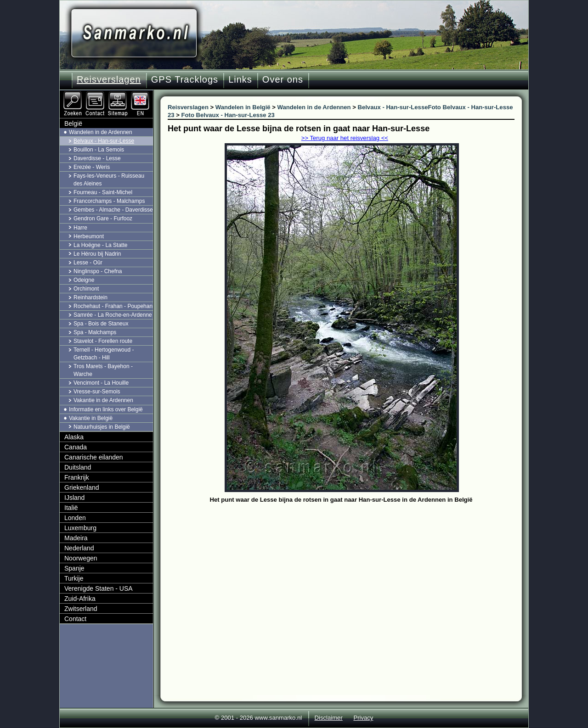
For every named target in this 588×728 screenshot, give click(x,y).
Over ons (283, 79)
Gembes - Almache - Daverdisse (113, 210)
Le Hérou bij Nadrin (97, 254)
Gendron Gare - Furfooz (103, 218)
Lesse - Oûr (88, 263)
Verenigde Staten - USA (99, 588)
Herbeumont (89, 236)
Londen (75, 518)
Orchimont (86, 289)
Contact (75, 619)
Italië (71, 508)
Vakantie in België (91, 418)
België (73, 123)
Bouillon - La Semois (99, 150)
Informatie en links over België (106, 409)
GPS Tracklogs (185, 79)
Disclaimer (329, 718)
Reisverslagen (109, 79)
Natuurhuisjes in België (102, 427)
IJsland (74, 498)
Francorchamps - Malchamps (109, 201)
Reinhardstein (90, 297)
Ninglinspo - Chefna (98, 271)
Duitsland (78, 467)
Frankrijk (77, 477)
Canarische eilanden (94, 457)
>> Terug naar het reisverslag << (345, 138)
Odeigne (84, 280)
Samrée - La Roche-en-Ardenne (113, 315)
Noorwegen (81, 558)
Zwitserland (81, 609)
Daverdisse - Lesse (97, 158)
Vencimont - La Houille (101, 383)
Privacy (363, 718)
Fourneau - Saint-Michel (103, 192)
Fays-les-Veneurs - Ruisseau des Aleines (109, 180)
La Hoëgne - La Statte (100, 245)
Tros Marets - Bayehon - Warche (103, 370)
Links (240, 79)
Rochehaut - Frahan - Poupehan (113, 306)
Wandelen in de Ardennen (101, 132)
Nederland (79, 548)
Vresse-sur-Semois (97, 392)
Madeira (76, 538)
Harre (80, 228)
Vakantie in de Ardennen (103, 400)
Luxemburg (80, 528)
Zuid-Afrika (80, 599)
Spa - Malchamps (95, 332)
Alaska (74, 437)
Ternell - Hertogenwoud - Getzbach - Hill (104, 354)
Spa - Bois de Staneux (101, 324)
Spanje (74, 568)
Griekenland (82, 487)
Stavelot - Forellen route (103, 341)
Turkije (74, 578)
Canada (76, 447)
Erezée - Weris (92, 167)
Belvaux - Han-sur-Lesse (104, 141)
